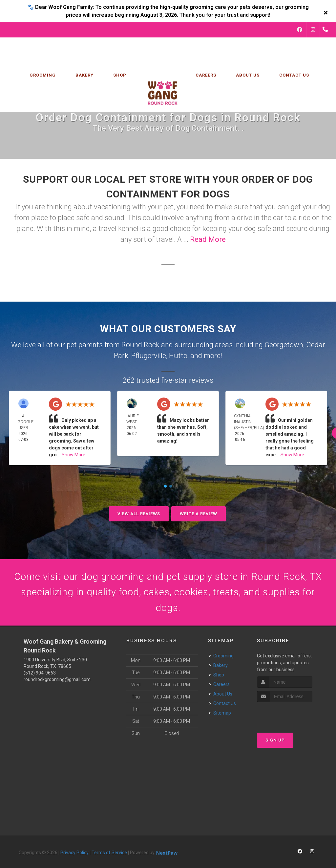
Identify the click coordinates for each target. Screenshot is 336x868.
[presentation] (292, 715)
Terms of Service (109, 853)
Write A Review (199, 514)
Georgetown (284, 345)
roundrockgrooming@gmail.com (57, 680)
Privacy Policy (74, 853)
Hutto (178, 356)
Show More (73, 455)
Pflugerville (149, 356)
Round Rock (140, 345)
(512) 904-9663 (40, 674)
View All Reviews (139, 514)
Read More (208, 239)
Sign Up (275, 741)
